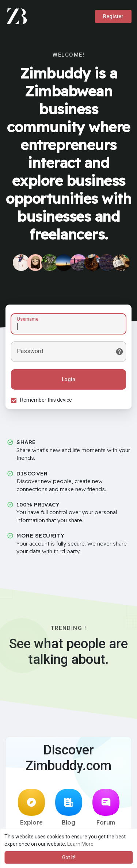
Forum (106, 807)
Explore (31, 807)
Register (113, 16)
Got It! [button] (69, 857)
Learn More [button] (80, 844)
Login (68, 379)
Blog (69, 807)
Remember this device (46, 400)
